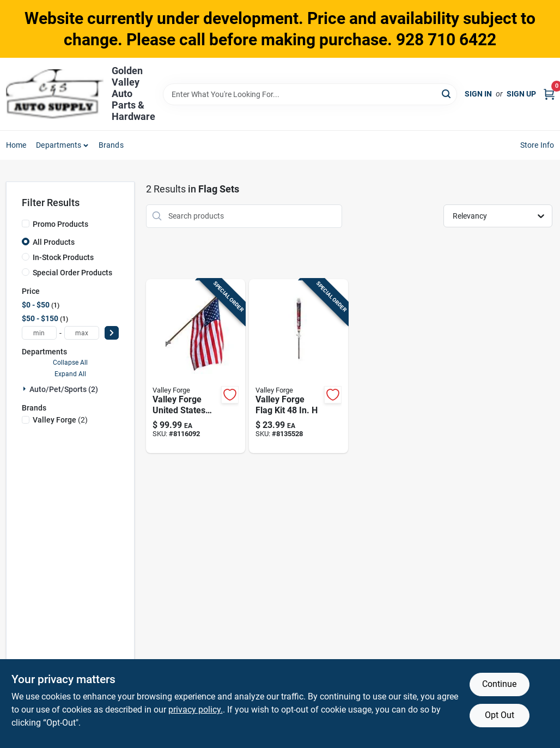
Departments (59, 145)
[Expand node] (26, 389)
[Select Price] (112, 333)
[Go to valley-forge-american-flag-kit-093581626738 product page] (196, 366)
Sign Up (521, 94)
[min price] (39, 333)
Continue (499, 684)
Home (16, 145)
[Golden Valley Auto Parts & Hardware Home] (55, 94)
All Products (54, 242)
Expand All (70, 374)
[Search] (447, 93)
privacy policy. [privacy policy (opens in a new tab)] (196, 710)
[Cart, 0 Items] (549, 94)
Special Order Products (72, 273)
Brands (111, 145)
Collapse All (70, 363)
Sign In (478, 94)
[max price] (82, 333)
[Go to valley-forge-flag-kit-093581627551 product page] (299, 366)
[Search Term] (310, 94)
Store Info (537, 145)
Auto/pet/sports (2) (64, 389)
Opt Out (500, 715)
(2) (60, 420)
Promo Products (60, 224)
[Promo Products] (26, 224)
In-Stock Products (63, 257)
